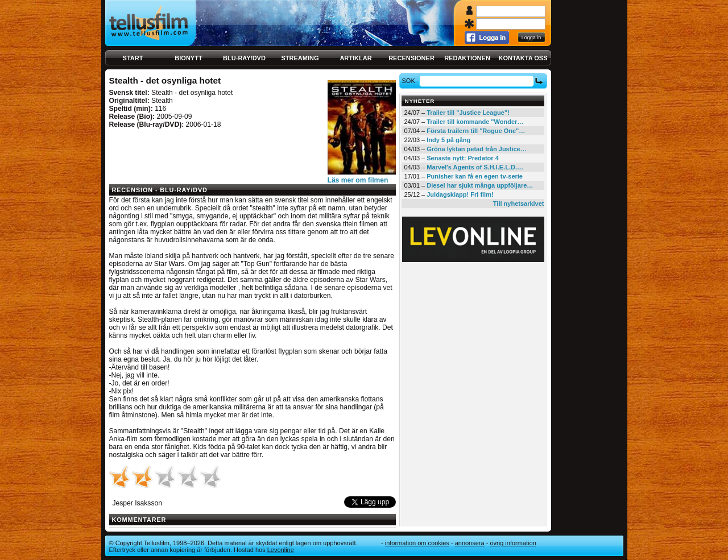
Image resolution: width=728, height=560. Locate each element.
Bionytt (188, 58)
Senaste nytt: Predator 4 (463, 158)
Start (133, 58)
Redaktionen (467, 58)
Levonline (281, 550)
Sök (410, 81)
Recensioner (411, 58)
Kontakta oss (523, 58)
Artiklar (355, 58)
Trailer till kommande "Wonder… (475, 122)
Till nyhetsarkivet (519, 204)
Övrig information (513, 543)
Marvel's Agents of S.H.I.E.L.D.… (475, 167)
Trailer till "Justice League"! (468, 113)
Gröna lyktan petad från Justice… (476, 149)
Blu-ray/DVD (244, 58)
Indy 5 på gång (448, 140)
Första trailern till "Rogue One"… (476, 131)
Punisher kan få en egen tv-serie (475, 176)
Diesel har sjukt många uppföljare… (480, 185)
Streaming (300, 58)
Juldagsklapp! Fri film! (460, 194)
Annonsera (470, 543)
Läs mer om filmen (358, 180)
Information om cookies (417, 543)
